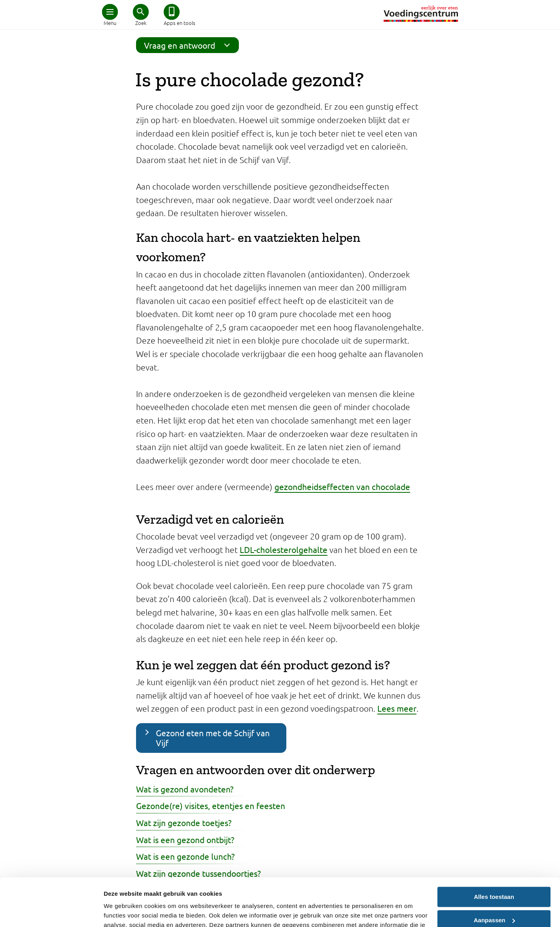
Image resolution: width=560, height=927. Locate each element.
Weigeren (494, 898)
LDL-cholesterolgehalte (284, 549)
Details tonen (122, 911)
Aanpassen (494, 875)
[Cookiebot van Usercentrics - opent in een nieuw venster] (51, 912)
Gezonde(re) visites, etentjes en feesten (211, 805)
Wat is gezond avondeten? (185, 789)
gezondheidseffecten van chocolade (342, 486)
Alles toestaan (494, 852)
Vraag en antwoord (189, 45)
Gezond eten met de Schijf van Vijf (213, 738)
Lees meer (397, 708)
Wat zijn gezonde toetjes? (184, 823)
